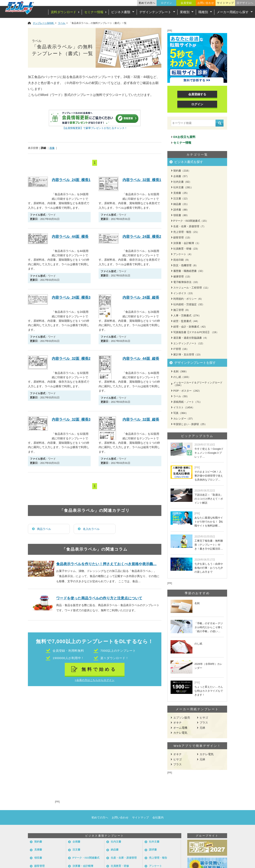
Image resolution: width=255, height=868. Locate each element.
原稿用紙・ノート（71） (188, 402)
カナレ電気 (180, 733)
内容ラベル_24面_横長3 (71, 297)
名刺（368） (181, 371)
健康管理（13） (182, 276)
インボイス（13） (184, 293)
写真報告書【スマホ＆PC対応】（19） (196, 332)
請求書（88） (181, 210)
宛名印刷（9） (182, 260)
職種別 (203, 12)
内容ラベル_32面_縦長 (141, 419)
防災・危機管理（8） (186, 265)
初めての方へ (147, 3)
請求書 (153, 850)
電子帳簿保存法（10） (186, 282)
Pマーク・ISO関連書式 (86, 858)
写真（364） (181, 413)
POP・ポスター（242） (187, 391)
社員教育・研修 (120, 866)
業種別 (185, 12)
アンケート (155, 866)
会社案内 (158, 817)
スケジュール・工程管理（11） (192, 288)
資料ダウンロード (64, 12)
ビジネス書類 (121, 12)
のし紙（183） (182, 377)
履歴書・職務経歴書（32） (189, 271)
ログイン (167, 3)
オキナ (178, 723)
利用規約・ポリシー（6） (188, 299)
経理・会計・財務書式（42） (190, 327)
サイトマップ (225, 3)
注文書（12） (181, 198)
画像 (52, 148)
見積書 (38, 850)
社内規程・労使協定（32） (189, 304)
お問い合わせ (206, 3)
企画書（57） (181, 176)
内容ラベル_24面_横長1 (71, 180)
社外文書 (154, 842)
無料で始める (99, 669)
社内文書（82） (182, 182)
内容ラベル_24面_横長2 (142, 237)
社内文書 (116, 842)
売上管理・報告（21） (186, 232)
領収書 (38, 858)
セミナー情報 (94, 12)
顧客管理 (39, 866)
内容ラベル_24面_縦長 (141, 297)
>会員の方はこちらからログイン (95, 680)
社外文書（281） (183, 187)
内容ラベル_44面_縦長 (141, 359)
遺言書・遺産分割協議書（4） (191, 338)
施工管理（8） (182, 310)
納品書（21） (181, 204)
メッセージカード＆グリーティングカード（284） (198, 384)
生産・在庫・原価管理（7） (190, 226)
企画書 (76, 842)
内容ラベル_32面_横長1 (142, 180)
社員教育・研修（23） (186, 249)
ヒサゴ (204, 718)
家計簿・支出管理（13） (188, 355)
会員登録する (197, 94)
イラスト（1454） (184, 407)
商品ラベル (44, 529)
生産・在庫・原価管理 (124, 858)
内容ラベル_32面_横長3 (71, 419)
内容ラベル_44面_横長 (70, 237)
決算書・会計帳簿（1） (187, 243)
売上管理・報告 (158, 858)
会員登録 (186, 3)
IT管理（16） (181, 349)
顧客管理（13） (182, 237)
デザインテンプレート (155, 12)
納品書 (115, 850)
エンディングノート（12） (189, 343)
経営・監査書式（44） (186, 321)
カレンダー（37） (184, 419)
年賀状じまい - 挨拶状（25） (190, 424)
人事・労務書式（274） (187, 316)
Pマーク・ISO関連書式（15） (191, 221)
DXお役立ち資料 (184, 137)
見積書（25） (181, 193)
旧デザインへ (245, 3)
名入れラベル (91, 529)
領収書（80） (181, 215)
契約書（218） (182, 171)
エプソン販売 (182, 718)
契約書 (38, 842)
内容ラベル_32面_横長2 (71, 359)
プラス (204, 723)
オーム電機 (180, 728)
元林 (202, 728)
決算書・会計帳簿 (83, 866)
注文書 (76, 850)
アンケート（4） (183, 254)
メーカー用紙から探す (233, 12)
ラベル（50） (181, 396)
